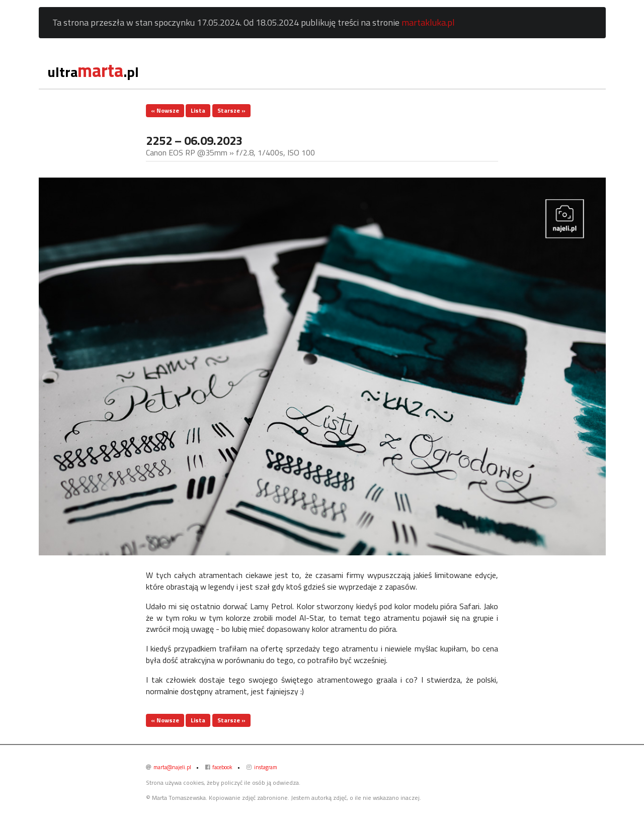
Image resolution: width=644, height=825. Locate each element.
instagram (262, 767)
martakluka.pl (428, 22)
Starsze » (231, 110)
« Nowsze (165, 110)
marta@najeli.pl (169, 767)
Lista (198, 110)
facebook (219, 767)
